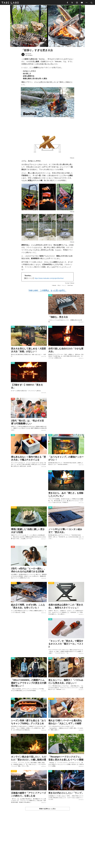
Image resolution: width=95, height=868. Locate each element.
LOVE (13, 399)
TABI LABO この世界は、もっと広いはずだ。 (47, 291)
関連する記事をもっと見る (47, 809)
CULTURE (14, 735)
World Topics (70, 286)
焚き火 (59, 286)
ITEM (50, 296)
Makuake (54, 286)
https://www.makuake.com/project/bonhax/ (49, 279)
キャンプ (64, 286)
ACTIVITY (14, 508)
